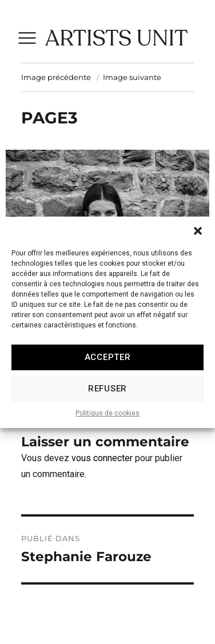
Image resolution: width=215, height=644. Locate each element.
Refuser (107, 395)
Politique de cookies (107, 420)
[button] (198, 238)
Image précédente (56, 77)
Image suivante (132, 77)
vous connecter (102, 458)
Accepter (108, 364)
